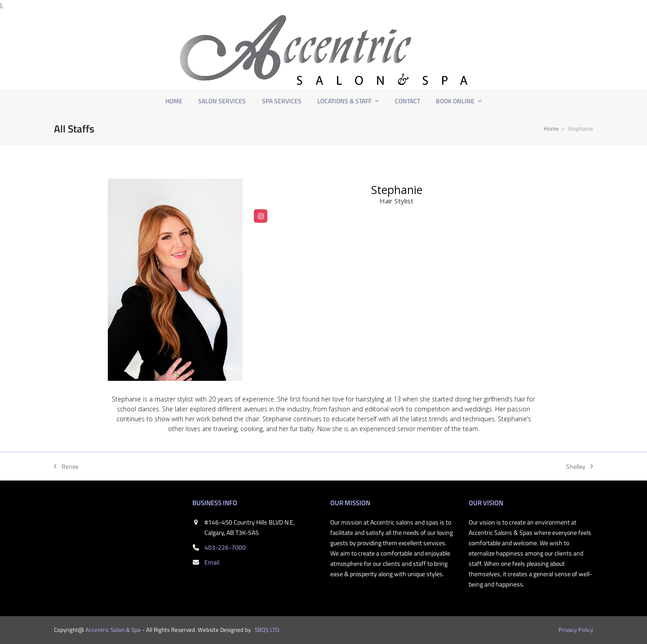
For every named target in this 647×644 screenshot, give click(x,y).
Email (212, 562)
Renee (66, 467)
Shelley (580, 467)
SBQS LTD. (268, 630)
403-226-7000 (225, 547)
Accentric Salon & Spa (113, 630)
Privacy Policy (576, 630)
